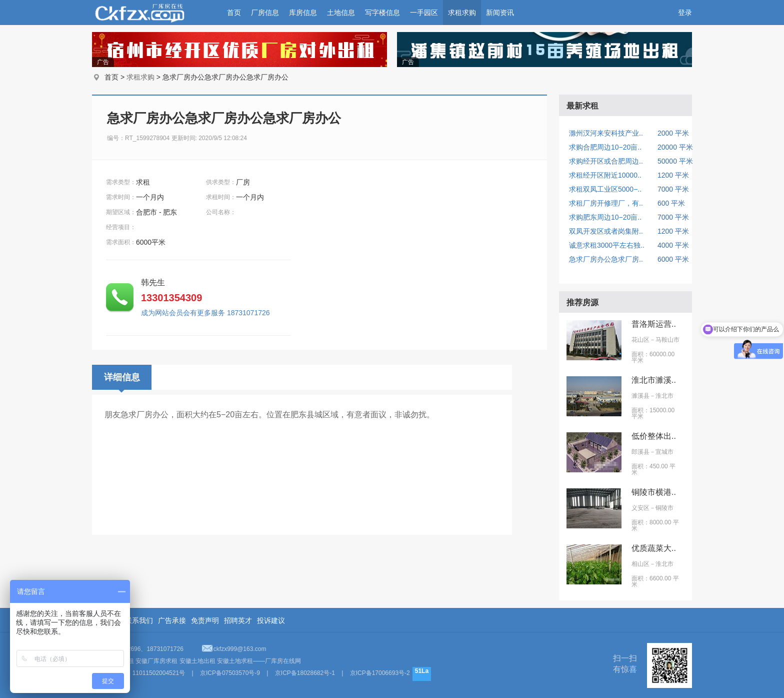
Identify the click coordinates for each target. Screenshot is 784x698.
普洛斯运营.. (654, 324)
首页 (234, 13)
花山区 (640, 340)
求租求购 (462, 13)
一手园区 (424, 13)
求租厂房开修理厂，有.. (606, 203)
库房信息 (303, 13)
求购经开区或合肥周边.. (606, 161)
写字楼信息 (382, 13)
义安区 (640, 508)
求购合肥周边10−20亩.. (605, 147)
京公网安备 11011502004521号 (143, 673)
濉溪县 (640, 396)
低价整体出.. (654, 436)
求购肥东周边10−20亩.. (605, 217)
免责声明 (205, 620)
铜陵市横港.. (654, 492)
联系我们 (139, 620)
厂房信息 (265, 13)
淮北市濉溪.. (654, 380)
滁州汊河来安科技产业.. (606, 133)
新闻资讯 (500, 13)
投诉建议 (271, 620)
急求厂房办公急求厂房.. (606, 259)
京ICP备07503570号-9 (230, 673)
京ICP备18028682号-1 (305, 673)
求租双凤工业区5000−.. (605, 189)
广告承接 (172, 620)
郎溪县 (640, 452)
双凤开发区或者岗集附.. (606, 231)
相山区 (640, 564)
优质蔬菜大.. (654, 548)
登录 (685, 13)
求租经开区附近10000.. (605, 175)
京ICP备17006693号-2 (380, 673)
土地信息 (341, 13)
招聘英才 (238, 620)
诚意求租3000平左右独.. (607, 245)
